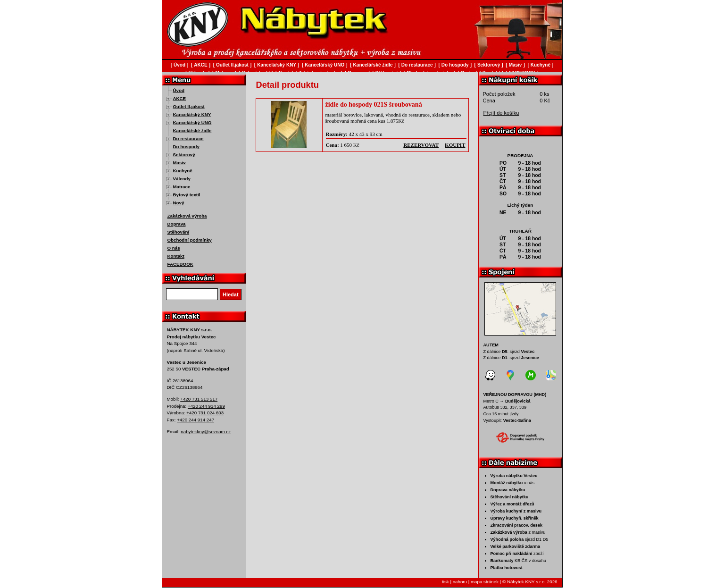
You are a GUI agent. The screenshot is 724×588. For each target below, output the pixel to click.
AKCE (180, 98)
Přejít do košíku (501, 113)
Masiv (179, 163)
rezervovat (421, 145)
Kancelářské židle (192, 130)
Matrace (182, 187)
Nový (179, 203)
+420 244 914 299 (206, 406)
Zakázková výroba (187, 216)
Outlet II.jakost (189, 106)
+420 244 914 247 (196, 420)
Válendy (182, 179)
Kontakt (176, 256)
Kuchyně (183, 171)
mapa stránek (485, 582)
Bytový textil (187, 195)
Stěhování (179, 232)
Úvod (179, 90)
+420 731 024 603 (205, 413)
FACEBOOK (180, 264)
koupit (455, 145)
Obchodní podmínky (190, 240)
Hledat (231, 294)
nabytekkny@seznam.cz (206, 432)
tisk (445, 582)
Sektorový (184, 155)
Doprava (177, 224)
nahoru (460, 582)
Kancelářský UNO (192, 122)
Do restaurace (188, 139)
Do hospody (186, 147)
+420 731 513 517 (199, 399)
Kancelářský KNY (192, 114)
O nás (174, 248)
